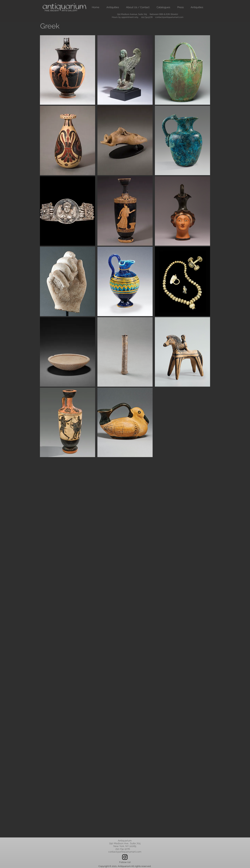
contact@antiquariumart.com (169, 17)
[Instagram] (125, 857)
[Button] (68, 70)
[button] (113, 7)
